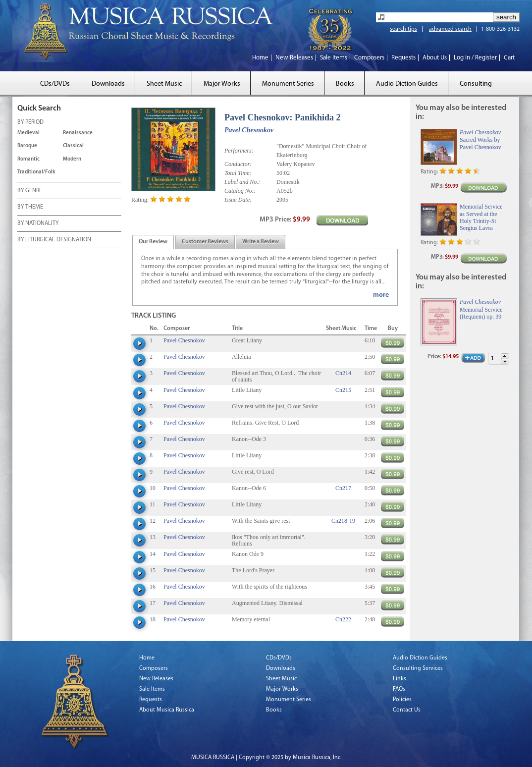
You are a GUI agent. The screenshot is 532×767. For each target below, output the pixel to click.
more (381, 295)
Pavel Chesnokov (249, 130)
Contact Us (407, 710)
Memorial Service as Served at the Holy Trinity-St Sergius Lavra (481, 217)
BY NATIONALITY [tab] (38, 224)
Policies (402, 700)
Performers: (239, 151)
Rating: (140, 200)
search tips (403, 29)
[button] (505, 356)
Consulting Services (418, 668)
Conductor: (238, 164)
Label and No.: (242, 182)
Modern (72, 159)
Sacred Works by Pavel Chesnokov (480, 143)
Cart (509, 58)
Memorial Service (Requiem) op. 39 (481, 313)
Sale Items (334, 58)
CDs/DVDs (55, 84)
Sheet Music (164, 84)
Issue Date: (238, 200)
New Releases (294, 58)
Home (260, 58)
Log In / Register (475, 58)
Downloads (108, 84)
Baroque (27, 146)
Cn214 (343, 373)
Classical (73, 146)
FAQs (399, 689)
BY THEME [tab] (30, 208)
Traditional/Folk (36, 172)
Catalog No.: (240, 191)
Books (345, 84)
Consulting (476, 84)
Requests (403, 58)
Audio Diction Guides (407, 84)
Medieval (28, 133)
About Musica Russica (167, 710)
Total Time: (238, 173)
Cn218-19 (343, 521)
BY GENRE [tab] (30, 191)
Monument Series (288, 84)
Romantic (28, 159)
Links (399, 679)
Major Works (222, 84)
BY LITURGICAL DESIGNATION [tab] (54, 240)
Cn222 (343, 619)
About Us (435, 58)
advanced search (450, 29)
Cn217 (343, 488)
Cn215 (343, 390)
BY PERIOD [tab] (30, 123)
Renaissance (78, 133)
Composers (369, 58)
